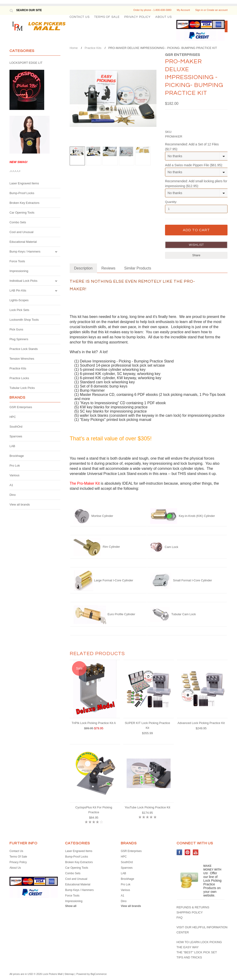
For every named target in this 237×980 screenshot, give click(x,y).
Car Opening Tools (22, 213)
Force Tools (17, 261)
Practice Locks (19, 378)
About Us (164, 17)
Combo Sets (18, 222)
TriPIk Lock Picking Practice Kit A (94, 723)
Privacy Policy (137, 17)
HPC (13, 417)
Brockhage (17, 456)
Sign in (199, 10)
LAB (12, 446)
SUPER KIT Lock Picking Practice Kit (147, 725)
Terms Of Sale (107, 17)
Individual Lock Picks (23, 281)
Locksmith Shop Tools (24, 320)
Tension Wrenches (22, 359)
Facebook (179, 852)
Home (74, 48)
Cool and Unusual (21, 232)
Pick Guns (16, 329)
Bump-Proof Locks (22, 193)
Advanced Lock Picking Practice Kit (201, 723)
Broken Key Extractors (24, 203)
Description (83, 268)
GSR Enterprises (21, 407)
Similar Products (137, 268)
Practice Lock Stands (24, 349)
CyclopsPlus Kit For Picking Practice (94, 810)
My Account (183, 10)
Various (14, 475)
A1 (11, 485)
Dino (13, 495)
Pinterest (188, 852)
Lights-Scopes (19, 300)
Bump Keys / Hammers (25, 251)
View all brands (20, 504)
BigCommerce (99, 974)
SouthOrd (16, 427)
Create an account (217, 10)
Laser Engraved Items (24, 183)
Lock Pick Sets (19, 310)
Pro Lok (15, 466)
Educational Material (23, 242)
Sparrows (16, 436)
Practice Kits (18, 368)
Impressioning (19, 271)
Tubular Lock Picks (22, 388)
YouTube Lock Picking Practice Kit (147, 807)
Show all (71, 906)
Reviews (108, 268)
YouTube (196, 852)
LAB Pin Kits (18, 290)
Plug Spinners (19, 339)
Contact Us (80, 17)
